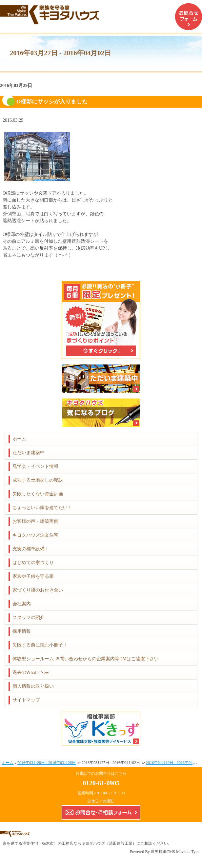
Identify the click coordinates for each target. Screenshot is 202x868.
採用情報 (22, 631)
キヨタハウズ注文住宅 (35, 535)
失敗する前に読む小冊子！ (40, 645)
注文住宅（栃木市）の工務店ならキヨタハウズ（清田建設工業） (79, 843)
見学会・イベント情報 (35, 466)
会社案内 (22, 604)
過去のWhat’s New (31, 673)
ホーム (19, 439)
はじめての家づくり (33, 563)
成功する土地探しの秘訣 (38, 480)
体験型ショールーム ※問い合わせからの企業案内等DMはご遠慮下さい (86, 659)
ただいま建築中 (29, 453)
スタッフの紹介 (29, 618)
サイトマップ (26, 700)
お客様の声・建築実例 (35, 521)
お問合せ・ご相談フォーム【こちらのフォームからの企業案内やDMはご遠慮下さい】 (101, 812)
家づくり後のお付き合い (38, 590)
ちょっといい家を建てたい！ (42, 508)
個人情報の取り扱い (33, 686)
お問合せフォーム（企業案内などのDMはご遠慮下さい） (189, 17)
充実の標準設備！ (31, 549)
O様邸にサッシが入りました (52, 102)
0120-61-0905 (101, 783)
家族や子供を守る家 (33, 576)
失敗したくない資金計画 (38, 494)
